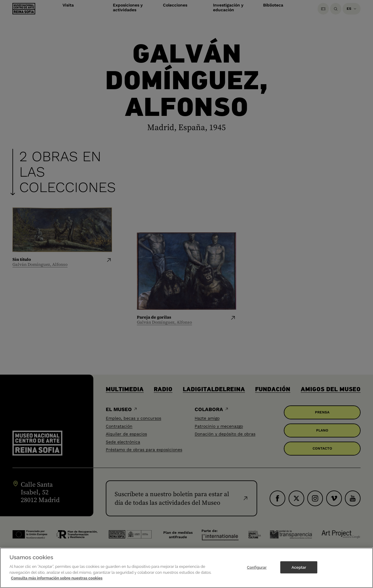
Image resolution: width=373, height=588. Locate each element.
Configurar (257, 568)
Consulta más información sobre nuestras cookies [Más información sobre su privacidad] (57, 579)
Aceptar (299, 568)
